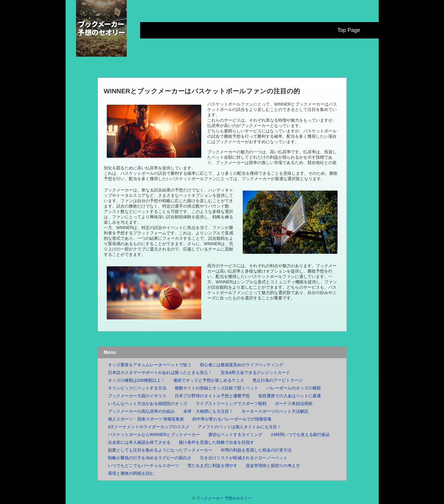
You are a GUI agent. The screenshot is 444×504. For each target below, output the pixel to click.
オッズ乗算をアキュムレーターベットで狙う (150, 365)
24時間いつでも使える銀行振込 (300, 435)
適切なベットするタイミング (235, 435)
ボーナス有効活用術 (294, 403)
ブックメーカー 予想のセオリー (224, 498)
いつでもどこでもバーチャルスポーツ (143, 466)
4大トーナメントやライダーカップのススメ (149, 427)
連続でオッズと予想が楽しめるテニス (209, 380)
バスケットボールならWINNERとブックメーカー (154, 435)
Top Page (349, 30)
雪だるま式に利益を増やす (212, 466)
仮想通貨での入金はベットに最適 (290, 396)
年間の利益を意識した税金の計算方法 (256, 450)
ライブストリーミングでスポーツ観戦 (231, 403)
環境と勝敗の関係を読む (131, 473)
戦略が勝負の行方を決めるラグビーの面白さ (150, 458)
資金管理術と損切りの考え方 (273, 466)
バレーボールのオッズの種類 (294, 388)
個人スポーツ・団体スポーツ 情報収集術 (146, 419)
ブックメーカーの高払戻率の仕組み (141, 411)
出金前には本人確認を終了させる (139, 442)
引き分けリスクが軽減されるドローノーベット (244, 458)
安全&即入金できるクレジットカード (255, 372)
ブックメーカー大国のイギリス (137, 396)
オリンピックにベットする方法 (137, 388)
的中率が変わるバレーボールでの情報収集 (232, 419)
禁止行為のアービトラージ (278, 380)
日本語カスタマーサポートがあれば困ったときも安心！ (160, 372)
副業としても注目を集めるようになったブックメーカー (160, 450)
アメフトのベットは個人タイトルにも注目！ (239, 427)
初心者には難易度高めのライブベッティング (242, 365)
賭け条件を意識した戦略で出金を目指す (216, 442)
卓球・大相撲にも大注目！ (208, 411)
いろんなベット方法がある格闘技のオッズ (148, 403)
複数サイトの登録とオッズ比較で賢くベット (216, 388)
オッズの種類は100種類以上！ (136, 380)
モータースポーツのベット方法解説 (275, 411)
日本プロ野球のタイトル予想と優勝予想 (212, 396)
